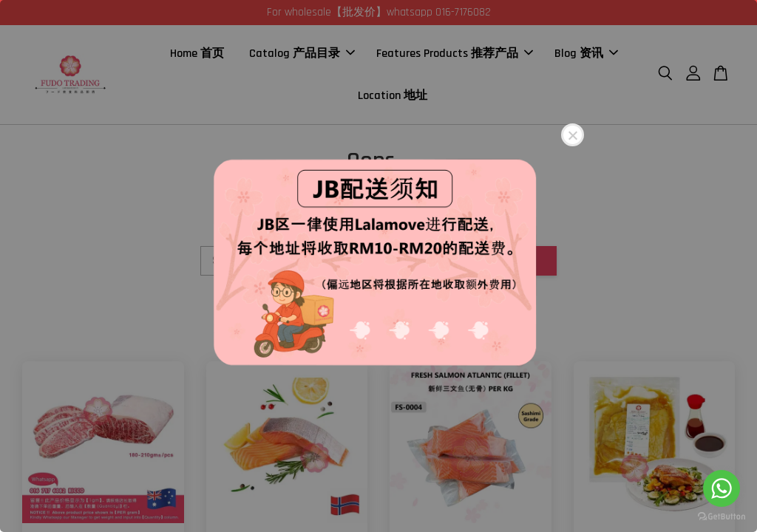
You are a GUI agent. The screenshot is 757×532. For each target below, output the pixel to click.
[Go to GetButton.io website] (722, 517)
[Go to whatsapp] (722, 488)
